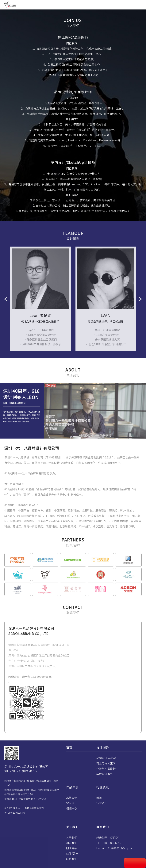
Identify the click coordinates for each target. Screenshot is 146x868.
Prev (6, 306)
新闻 (99, 805)
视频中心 (72, 815)
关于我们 (72, 834)
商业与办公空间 (106, 770)
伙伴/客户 (72, 860)
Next (140, 306)
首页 (69, 754)
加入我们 (72, 850)
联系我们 (72, 866)
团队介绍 (72, 855)
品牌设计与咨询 (106, 765)
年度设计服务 (105, 781)
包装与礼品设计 (106, 775)
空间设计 (72, 810)
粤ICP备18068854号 (15, 819)
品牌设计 (72, 805)
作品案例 (72, 794)
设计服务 (103, 754)
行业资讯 (103, 794)
